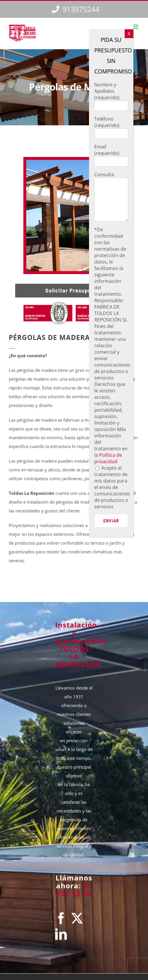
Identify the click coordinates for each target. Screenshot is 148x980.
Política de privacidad (108, 458)
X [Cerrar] (129, 34)
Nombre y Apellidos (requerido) (111, 95)
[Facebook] (61, 918)
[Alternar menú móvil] (136, 27)
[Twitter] (77, 918)
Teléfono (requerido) (111, 126)
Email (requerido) (111, 154)
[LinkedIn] (61, 934)
